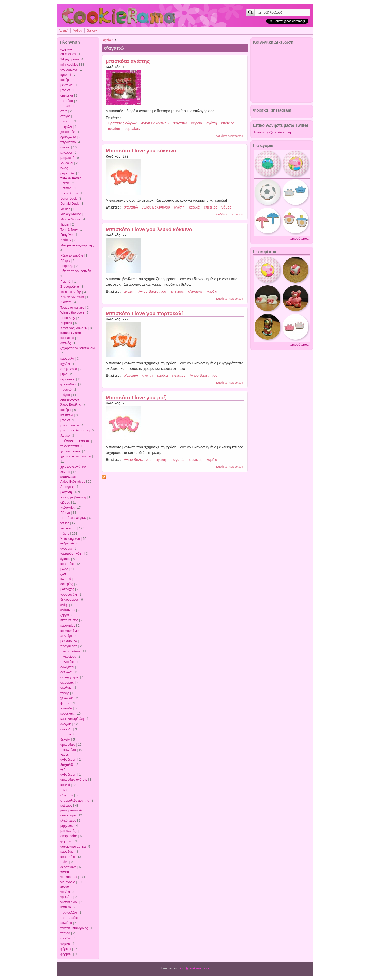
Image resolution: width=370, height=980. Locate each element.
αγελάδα (66, 729)
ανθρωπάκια (69, 543)
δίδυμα (65, 502)
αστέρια (66, 410)
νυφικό (65, 944)
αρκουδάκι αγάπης (74, 780)
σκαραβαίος (69, 836)
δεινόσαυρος (70, 600)
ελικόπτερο (68, 821)
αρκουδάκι (68, 745)
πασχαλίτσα (69, 646)
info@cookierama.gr (195, 968)
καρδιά (65, 785)
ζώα (63, 574)
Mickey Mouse (71, 214)
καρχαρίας (68, 626)
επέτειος (66, 806)
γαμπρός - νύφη (72, 554)
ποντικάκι (67, 662)
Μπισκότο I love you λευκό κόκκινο (149, 229)
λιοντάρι (66, 636)
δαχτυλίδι (67, 765)
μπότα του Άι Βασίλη (75, 430)
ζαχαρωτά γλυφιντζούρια (78, 348)
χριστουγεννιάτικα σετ (76, 456)
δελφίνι (65, 740)
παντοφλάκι (69, 913)
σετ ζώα (66, 672)
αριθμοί (66, 75)
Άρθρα (77, 31)
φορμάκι (66, 954)
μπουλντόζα (69, 831)
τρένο (64, 862)
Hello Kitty (68, 318)
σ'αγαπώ (67, 795)
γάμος (65, 523)
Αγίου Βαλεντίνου (73, 482)
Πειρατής (67, 266)
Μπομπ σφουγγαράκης (77, 245)
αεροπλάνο (68, 867)
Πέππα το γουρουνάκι (76, 271)
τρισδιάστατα (70, 446)
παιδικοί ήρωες (71, 178)
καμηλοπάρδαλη (72, 719)
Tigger (65, 224)
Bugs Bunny (69, 193)
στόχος (65, 116)
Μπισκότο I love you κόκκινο (141, 151)
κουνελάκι (67, 714)
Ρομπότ (66, 282)
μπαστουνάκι (70, 425)
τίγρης (65, 693)
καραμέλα (67, 359)
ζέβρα (65, 615)
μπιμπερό (67, 158)
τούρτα (65, 395)
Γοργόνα (67, 235)
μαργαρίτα (68, 173)
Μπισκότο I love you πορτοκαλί (144, 313)
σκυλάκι (66, 688)
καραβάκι (67, 852)
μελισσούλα (69, 641)
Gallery (92, 31)
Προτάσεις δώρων (73, 518)
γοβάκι (65, 892)
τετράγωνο (68, 142)
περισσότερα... (299, 239)
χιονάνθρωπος (71, 451)
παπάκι (66, 734)
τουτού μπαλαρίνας (74, 928)
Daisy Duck (69, 199)
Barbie (65, 183)
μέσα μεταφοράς (71, 810)
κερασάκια (68, 379)
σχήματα (66, 49)
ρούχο (65, 887)
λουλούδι (67, 163)
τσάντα (65, 933)
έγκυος (65, 559)
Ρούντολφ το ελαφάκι (75, 441)
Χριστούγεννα (70, 400)
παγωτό (66, 390)
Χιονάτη (66, 302)
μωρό (64, 569)
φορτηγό (66, 841)
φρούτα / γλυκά (71, 333)
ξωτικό (65, 436)
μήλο (64, 374)
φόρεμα (66, 949)
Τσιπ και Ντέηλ (71, 292)
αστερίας (67, 584)
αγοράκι (66, 549)
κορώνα (66, 938)
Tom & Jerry (69, 230)
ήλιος (64, 168)
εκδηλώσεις (68, 477)
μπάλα (65, 90)
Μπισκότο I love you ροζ (136, 398)
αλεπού (66, 579)
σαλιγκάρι (67, 667)
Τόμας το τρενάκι (72, 308)
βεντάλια (67, 85)
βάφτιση (66, 492)
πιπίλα (65, 106)
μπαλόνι (66, 152)
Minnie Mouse (70, 219)
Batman (66, 188)
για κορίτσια (69, 877)
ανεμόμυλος (69, 70)
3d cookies (68, 54)
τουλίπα (66, 121)
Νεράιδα (66, 323)
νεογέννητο (68, 528)
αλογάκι (66, 724)
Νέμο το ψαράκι (72, 256)
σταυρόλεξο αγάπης (75, 801)
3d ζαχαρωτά (70, 59)
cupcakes (67, 338)
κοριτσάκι (67, 564)
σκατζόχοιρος (70, 677)
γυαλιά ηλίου (69, 902)
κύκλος (65, 147)
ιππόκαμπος (69, 620)
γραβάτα (66, 897)
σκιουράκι (67, 682)
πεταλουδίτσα (70, 651)
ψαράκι (66, 703)
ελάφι (64, 605)
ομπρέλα (67, 96)
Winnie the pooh (72, 313)
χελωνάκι (67, 698)
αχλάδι (65, 364)
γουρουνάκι (69, 595)
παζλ (64, 790)
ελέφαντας (68, 610)
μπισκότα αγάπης (128, 61)
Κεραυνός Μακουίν (74, 328)
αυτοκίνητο (68, 815)
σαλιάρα (66, 923)
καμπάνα (67, 415)
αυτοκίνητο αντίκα (73, 847)
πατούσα (67, 101)
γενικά (65, 872)
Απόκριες (67, 487)
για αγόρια (68, 882)
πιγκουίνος (68, 657)
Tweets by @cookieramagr (273, 132)
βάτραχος (67, 589)
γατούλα (66, 708)
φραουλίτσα (69, 384)
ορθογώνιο (68, 137)
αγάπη (65, 769)
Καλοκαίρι (67, 508)
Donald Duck (70, 204)
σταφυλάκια (69, 369)
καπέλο (66, 907)
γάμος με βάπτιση (73, 497)
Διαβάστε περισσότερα (229, 136)
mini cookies (69, 65)
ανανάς (66, 343)
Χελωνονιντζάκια (72, 297)
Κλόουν (66, 240)
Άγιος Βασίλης (71, 404)
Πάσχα (65, 513)
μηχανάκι (67, 826)
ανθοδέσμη (68, 760)
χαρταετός (68, 132)
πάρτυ (65, 534)
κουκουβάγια (70, 631)
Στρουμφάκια (70, 287)
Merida (65, 209)
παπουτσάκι (69, 918)
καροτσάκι (68, 857)
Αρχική (63, 31)
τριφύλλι (66, 127)
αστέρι (65, 80)
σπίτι (64, 111)
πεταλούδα (68, 750)
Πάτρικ (65, 261)
